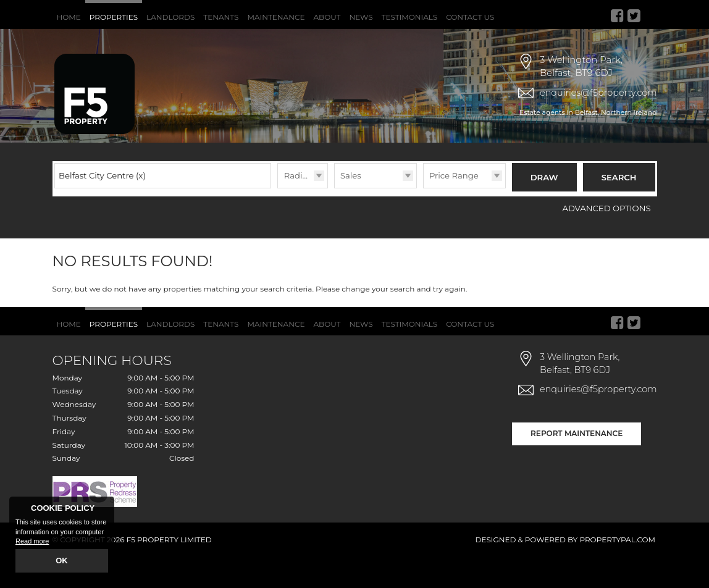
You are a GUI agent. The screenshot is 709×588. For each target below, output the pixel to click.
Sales (351, 208)
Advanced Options (607, 238)
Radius (298, 208)
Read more (32, 542)
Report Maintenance (577, 463)
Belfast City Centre (102, 208)
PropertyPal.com (617, 570)
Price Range (454, 208)
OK (62, 561)
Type (334, 221)
